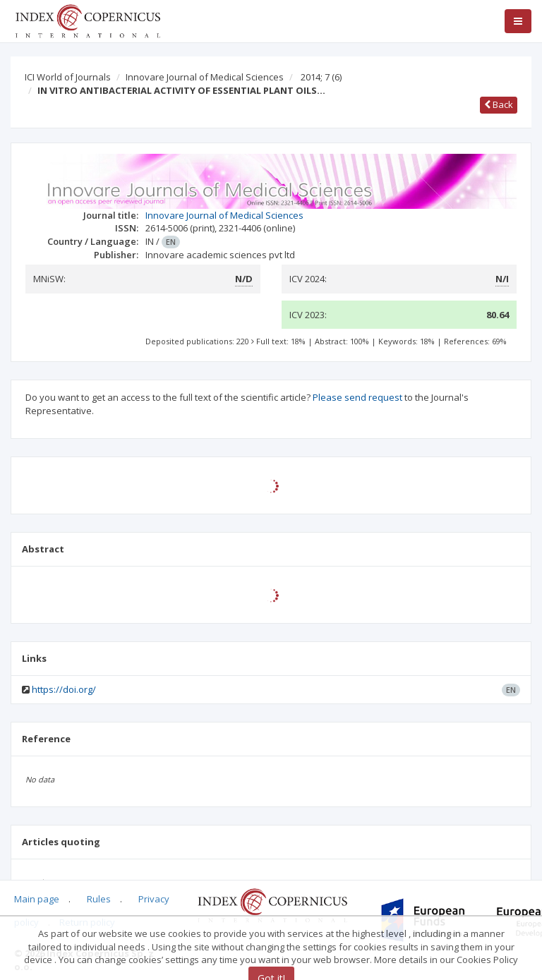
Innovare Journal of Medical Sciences (205, 77)
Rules (99, 899)
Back (499, 104)
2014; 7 (321, 77)
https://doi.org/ (64, 689)
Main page (37, 899)
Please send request (357, 397)
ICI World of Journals (68, 77)
